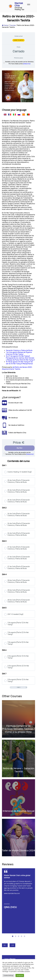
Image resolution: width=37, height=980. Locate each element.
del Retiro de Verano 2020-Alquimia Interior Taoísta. (17, 368)
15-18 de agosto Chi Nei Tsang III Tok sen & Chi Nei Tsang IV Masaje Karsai (19, 363)
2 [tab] (16, 934)
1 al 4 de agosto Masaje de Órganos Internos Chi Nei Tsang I (19, 353)
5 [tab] (24, 934)
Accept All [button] (20, 975)
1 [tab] (13, 934)
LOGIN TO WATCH (18, 40)
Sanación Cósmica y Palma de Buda (19, 350)
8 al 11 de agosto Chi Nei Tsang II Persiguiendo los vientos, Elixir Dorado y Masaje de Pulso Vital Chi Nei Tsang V (20, 358)
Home (5, 25)
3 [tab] (19, 934)
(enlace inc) (27, 64)
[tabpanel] (18, 518)
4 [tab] (22, 934)
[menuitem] (5, 115)
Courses (13, 25)
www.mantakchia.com (12, 893)
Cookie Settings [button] (8, 975)
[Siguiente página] (26, 687)
